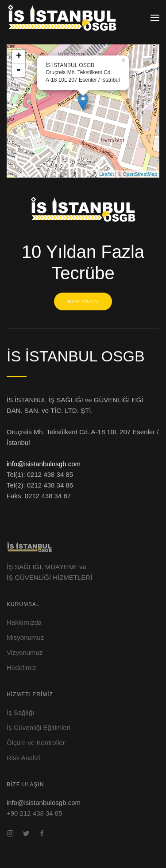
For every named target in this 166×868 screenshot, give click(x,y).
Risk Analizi (24, 758)
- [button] (19, 70)
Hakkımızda (24, 622)
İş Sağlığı (21, 712)
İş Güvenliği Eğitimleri (39, 727)
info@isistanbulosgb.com (44, 465)
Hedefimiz (21, 668)
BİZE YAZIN (83, 301)
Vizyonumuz (25, 652)
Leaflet (106, 174)
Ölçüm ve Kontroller (36, 743)
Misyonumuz (25, 637)
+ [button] (19, 56)
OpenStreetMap (140, 174)
